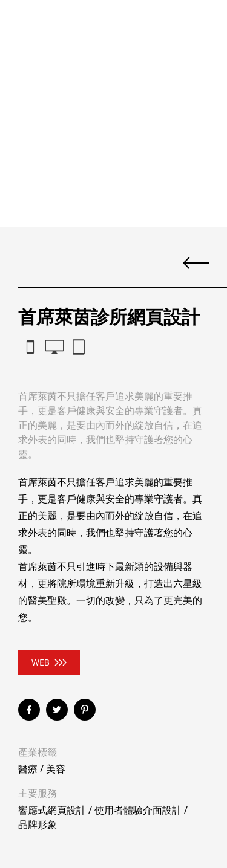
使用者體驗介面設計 (138, 810)
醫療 (28, 769)
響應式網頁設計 (52, 810)
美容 (56, 769)
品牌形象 (38, 824)
